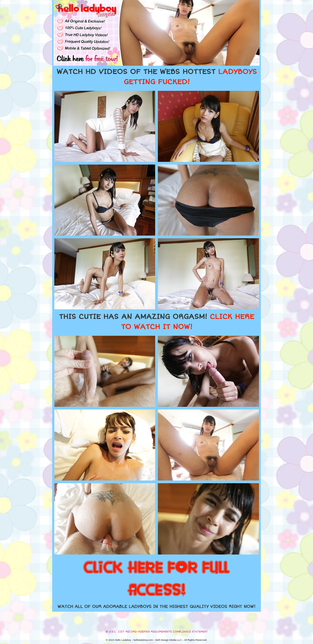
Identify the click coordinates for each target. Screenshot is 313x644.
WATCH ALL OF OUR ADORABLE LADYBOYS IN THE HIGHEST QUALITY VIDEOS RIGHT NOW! (156, 607)
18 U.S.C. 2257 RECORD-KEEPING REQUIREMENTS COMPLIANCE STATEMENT (156, 632)
